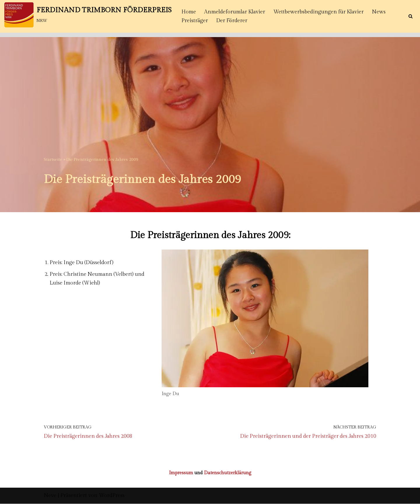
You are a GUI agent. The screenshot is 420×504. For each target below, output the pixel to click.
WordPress (112, 496)
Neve (50, 496)
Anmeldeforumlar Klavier (235, 12)
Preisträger (195, 21)
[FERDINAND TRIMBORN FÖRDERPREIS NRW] (88, 15)
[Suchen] (411, 16)
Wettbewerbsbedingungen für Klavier (319, 12)
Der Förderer (232, 21)
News (380, 12)
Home (189, 12)
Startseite (53, 160)
